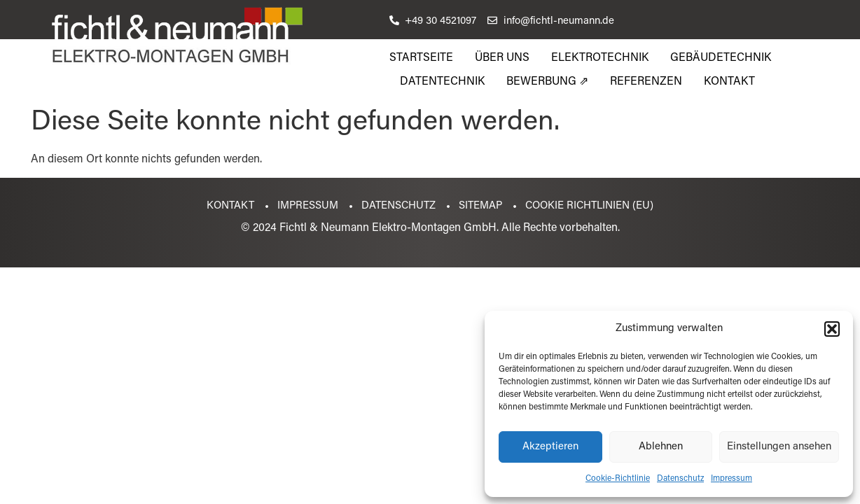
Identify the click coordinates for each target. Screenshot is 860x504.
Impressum (731, 479)
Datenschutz (680, 479)
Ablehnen (661, 447)
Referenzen (646, 82)
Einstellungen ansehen (779, 447)
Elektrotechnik (600, 58)
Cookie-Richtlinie (618, 479)
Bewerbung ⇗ (547, 82)
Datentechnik (442, 82)
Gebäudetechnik (721, 58)
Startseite (421, 58)
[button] (832, 329)
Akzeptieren (550, 447)
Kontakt (729, 82)
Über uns (502, 58)
